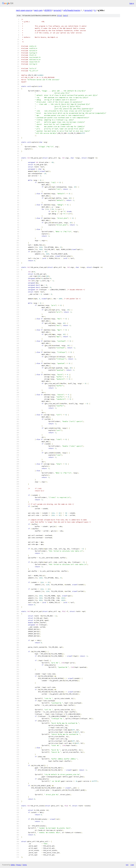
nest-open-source (24, 10)
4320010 (48, 10)
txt (127, 865)
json (132, 865)
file (59, 16)
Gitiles (13, 865)
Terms (25, 865)
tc (95, 10)
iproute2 (57, 10)
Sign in (132, 3)
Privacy (19, 865)
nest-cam (38, 10)
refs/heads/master (72, 10)
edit (65, 16)
